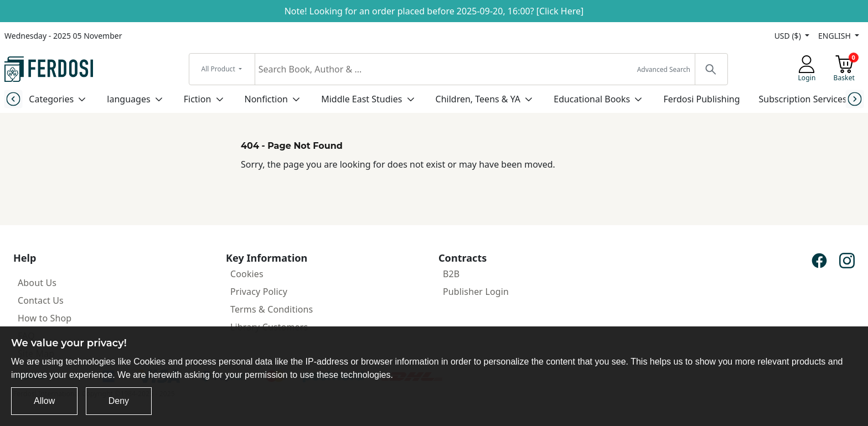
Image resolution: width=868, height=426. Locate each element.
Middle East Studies (361, 99)
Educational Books (592, 99)
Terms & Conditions (272, 309)
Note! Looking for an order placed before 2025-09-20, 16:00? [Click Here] (434, 11)
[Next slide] (855, 99)
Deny (119, 401)
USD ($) (789, 36)
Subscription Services (803, 99)
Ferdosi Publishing (701, 99)
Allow (44, 401)
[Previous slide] (13, 99)
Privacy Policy (259, 292)
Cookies (247, 274)
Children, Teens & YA (478, 99)
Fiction (198, 99)
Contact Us (41, 300)
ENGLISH (835, 36)
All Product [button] (219, 69)
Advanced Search (664, 69)
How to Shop (45, 318)
